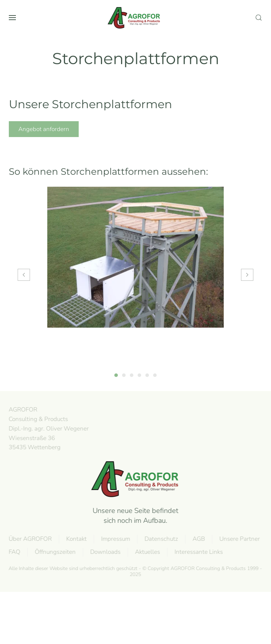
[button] (12, 18)
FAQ (14, 552)
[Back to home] (135, 18)
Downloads (105, 552)
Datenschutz (161, 539)
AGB (198, 539)
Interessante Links (198, 552)
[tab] (116, 375)
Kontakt (76, 539)
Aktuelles (147, 552)
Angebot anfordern (44, 129)
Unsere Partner (239, 539)
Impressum (115, 539)
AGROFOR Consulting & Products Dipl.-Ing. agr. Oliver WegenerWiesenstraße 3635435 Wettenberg (48, 428)
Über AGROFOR (30, 539)
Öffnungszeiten (55, 552)
